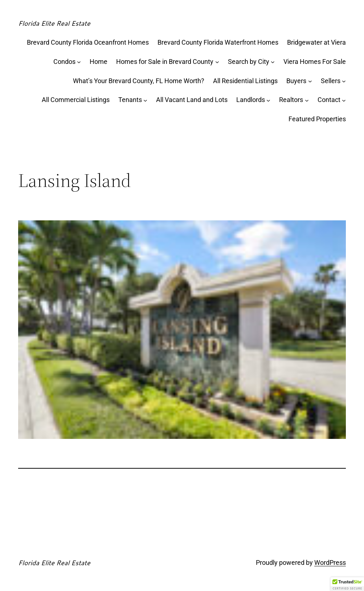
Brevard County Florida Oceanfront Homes (88, 42)
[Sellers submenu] (344, 81)
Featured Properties (317, 119)
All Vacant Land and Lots (192, 100)
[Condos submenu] (79, 62)
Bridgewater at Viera (316, 42)
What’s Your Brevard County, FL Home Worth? (139, 81)
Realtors (291, 100)
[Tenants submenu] (145, 100)
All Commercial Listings (76, 100)
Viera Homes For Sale (315, 62)
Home (99, 62)
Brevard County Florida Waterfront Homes (218, 42)
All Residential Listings (245, 81)
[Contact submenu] (344, 100)
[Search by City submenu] (273, 62)
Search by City (249, 62)
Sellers (331, 81)
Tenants (130, 100)
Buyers (296, 81)
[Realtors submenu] (307, 100)
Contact (329, 100)
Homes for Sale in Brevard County (165, 62)
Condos (64, 62)
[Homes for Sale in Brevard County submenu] (217, 62)
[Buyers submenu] (310, 81)
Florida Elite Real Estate (54, 23)
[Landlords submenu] (268, 100)
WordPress (330, 563)
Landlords (251, 100)
